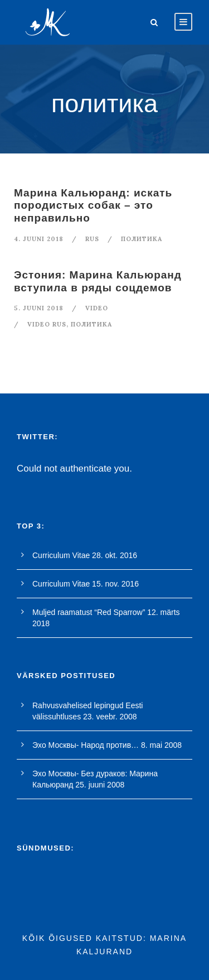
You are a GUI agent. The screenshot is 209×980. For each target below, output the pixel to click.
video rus (47, 324)
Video (97, 308)
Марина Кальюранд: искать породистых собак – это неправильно (93, 206)
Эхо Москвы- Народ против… (86, 745)
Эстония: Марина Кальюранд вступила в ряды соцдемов (98, 281)
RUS (92, 239)
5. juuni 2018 (39, 308)
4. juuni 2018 (39, 239)
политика (142, 239)
